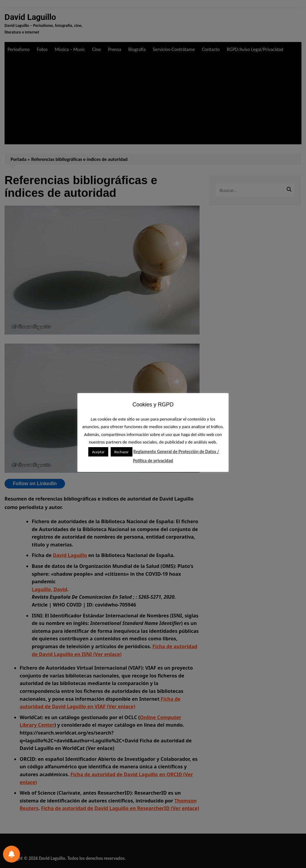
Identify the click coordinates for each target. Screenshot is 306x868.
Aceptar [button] (98, 452)
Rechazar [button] (122, 452)
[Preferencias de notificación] (11, 854)
